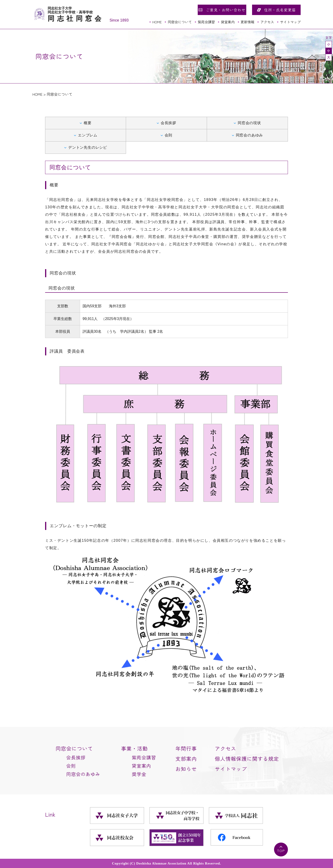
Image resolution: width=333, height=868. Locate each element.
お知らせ (186, 769)
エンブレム (88, 135)
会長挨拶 (168, 123)
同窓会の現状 (249, 123)
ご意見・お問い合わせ (226, 10)
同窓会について (180, 22)
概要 (88, 123)
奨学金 (139, 774)
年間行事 (186, 748)
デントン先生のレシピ (88, 147)
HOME (157, 22)
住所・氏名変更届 (280, 10)
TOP (281, 851)
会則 (169, 135)
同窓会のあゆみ (250, 135)
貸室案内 (228, 22)
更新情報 (247, 22)
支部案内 (186, 758)
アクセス (267, 22)
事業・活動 (135, 748)
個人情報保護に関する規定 (247, 758)
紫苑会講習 (206, 22)
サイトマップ (290, 22)
